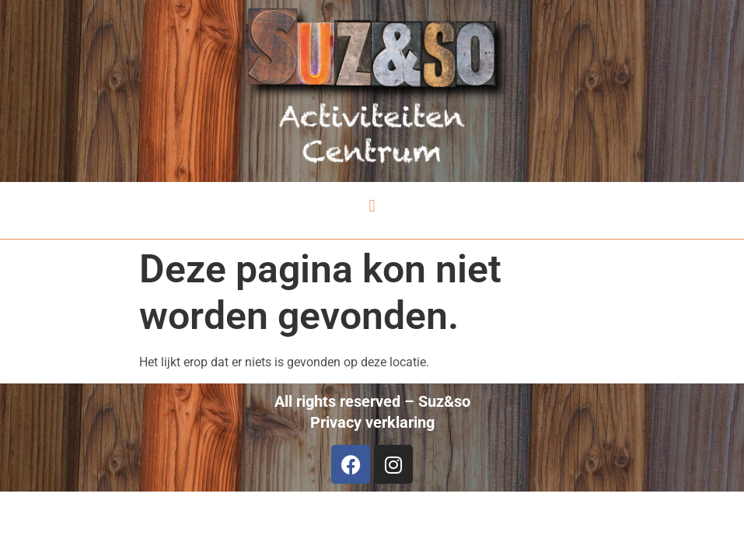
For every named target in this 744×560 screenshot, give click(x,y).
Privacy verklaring (372, 422)
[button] (372, 206)
